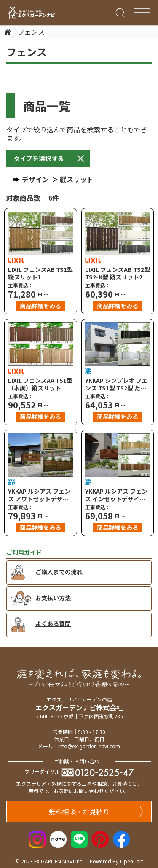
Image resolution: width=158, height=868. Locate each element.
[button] (39, 159)
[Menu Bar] (142, 12)
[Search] (119, 12)
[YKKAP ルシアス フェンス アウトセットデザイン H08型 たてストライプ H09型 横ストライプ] (41, 455)
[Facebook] (121, 838)
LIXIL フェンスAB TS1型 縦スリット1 (40, 273)
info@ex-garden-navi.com (89, 746)
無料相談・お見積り (96, 812)
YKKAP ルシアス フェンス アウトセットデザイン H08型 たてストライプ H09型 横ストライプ (39, 495)
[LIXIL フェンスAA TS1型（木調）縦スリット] (41, 344)
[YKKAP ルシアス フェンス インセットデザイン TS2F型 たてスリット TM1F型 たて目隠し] (118, 455)
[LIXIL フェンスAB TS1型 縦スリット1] (41, 233)
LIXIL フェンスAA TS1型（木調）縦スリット (40, 384)
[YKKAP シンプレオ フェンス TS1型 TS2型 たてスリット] (118, 344)
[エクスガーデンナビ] (32, 13)
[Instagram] (37, 838)
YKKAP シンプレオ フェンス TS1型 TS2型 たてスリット (116, 384)
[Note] (58, 838)
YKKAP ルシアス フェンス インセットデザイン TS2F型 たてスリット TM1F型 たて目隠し (116, 495)
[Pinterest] (100, 838)
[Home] (7, 32)
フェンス (31, 32)
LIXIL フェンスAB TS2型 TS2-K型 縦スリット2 (118, 273)
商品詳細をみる (40, 306)
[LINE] (79, 838)
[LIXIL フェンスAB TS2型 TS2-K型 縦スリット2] (118, 233)
